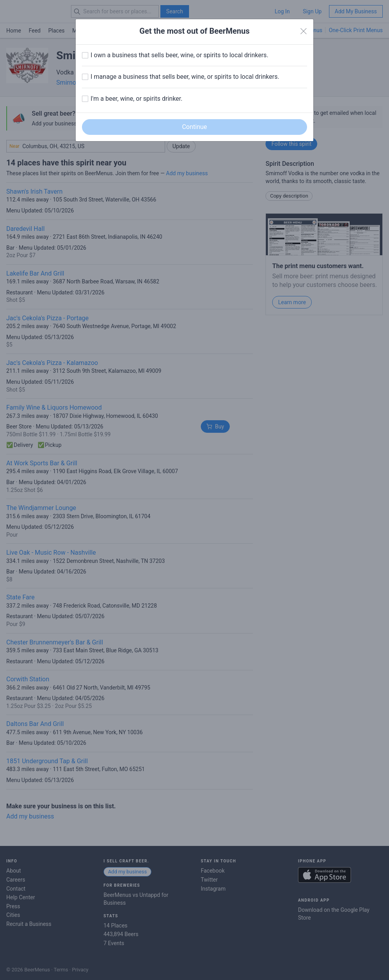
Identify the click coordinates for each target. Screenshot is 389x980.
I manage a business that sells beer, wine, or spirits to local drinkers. (185, 77)
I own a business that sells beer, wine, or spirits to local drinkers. (179, 55)
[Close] (304, 31)
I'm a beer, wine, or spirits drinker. (136, 99)
